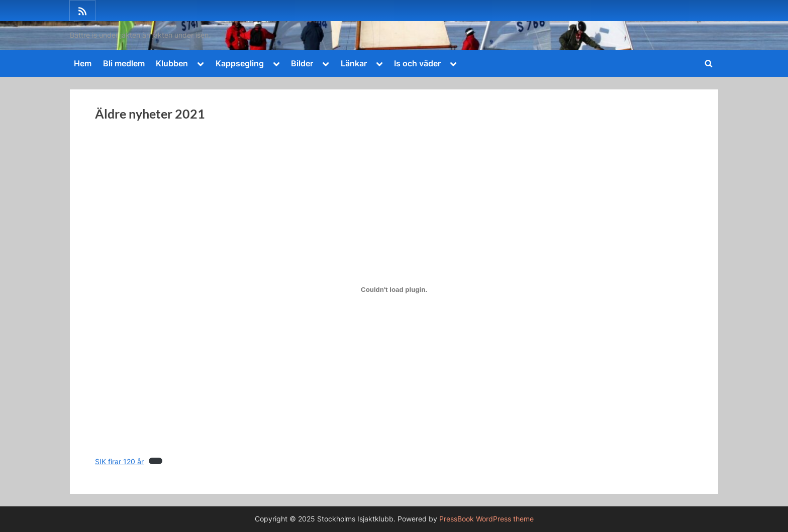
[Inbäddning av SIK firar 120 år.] (394, 290)
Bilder (302, 63)
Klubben (172, 63)
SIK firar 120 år (119, 462)
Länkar (354, 63)
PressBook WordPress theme (486, 519)
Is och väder (417, 63)
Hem (83, 63)
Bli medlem (124, 63)
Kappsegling (240, 63)
